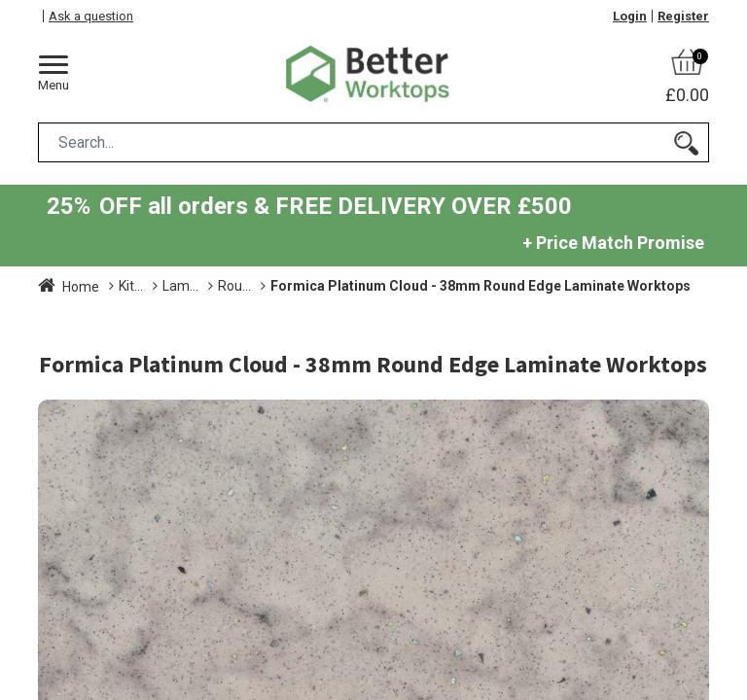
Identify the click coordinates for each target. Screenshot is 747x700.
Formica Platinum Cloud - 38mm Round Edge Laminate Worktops (248, 306)
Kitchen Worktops (172, 286)
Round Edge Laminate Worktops (482, 286)
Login (630, 16)
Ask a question (91, 16)
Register (683, 16)
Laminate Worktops (305, 286)
